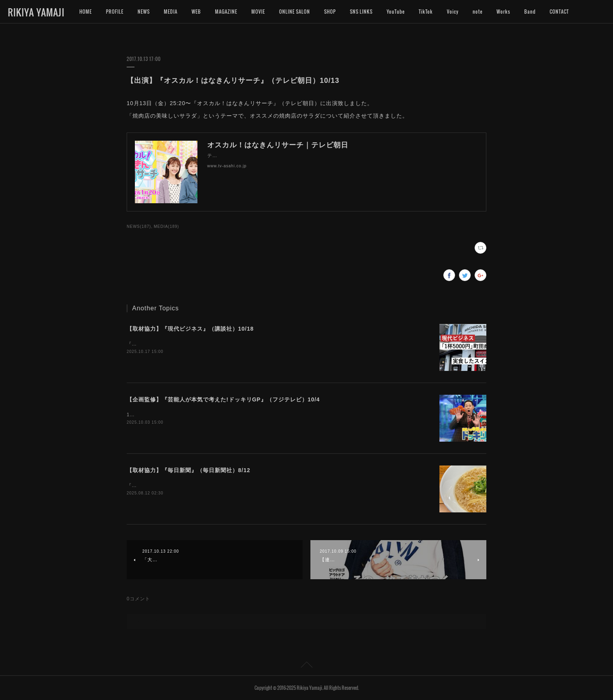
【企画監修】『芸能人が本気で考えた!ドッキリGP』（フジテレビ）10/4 (223, 399)
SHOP (330, 12)
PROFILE (115, 12)
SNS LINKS (361, 12)
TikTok (426, 12)
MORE (556, 12)
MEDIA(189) (166, 226)
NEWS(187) (139, 226)
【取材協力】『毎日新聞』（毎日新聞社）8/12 (188, 470)
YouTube (396, 12)
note (478, 12)
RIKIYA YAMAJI (36, 12)
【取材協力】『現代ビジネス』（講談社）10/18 (190, 329)
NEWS (144, 12)
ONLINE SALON (295, 12)
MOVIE (258, 12)
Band (530, 12)
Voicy (453, 12)
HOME (86, 12)
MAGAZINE (226, 12)
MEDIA (171, 12)
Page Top (306, 666)
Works (503, 12)
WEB (196, 12)
